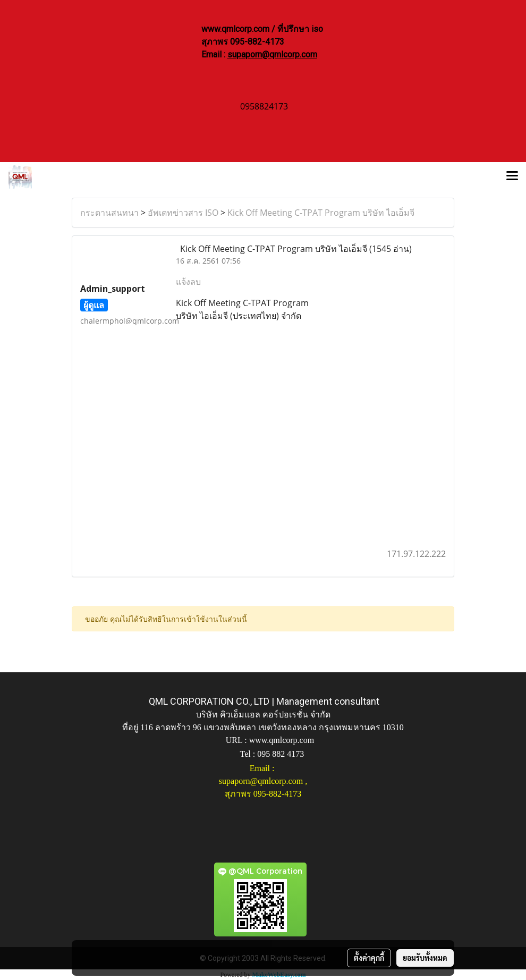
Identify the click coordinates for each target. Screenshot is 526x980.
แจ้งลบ (188, 282)
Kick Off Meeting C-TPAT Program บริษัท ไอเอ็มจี (321, 213)
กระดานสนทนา (109, 213)
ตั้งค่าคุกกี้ (369, 958)
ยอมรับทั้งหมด (425, 958)
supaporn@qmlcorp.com (272, 54)
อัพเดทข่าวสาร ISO (183, 213)
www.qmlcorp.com (282, 740)
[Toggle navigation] (512, 177)
